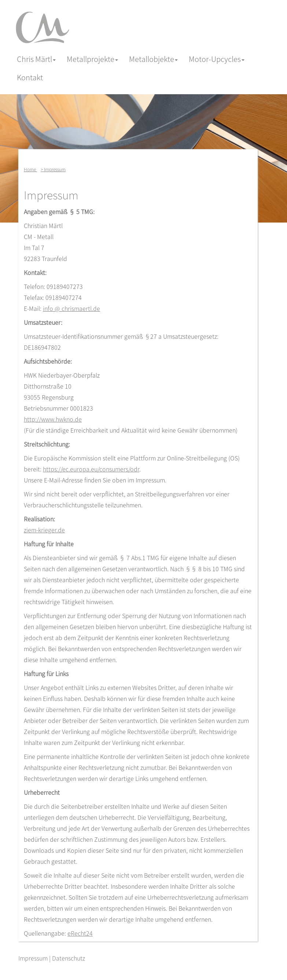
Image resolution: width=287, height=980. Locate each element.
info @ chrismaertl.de (71, 308)
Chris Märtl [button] (36, 59)
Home (30, 169)
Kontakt (30, 77)
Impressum (33, 958)
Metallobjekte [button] (153, 59)
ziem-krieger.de (44, 530)
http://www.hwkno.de (53, 419)
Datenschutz (69, 958)
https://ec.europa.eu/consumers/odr (91, 469)
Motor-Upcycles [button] (217, 59)
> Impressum (53, 169)
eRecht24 (80, 933)
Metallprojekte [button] (92, 59)
